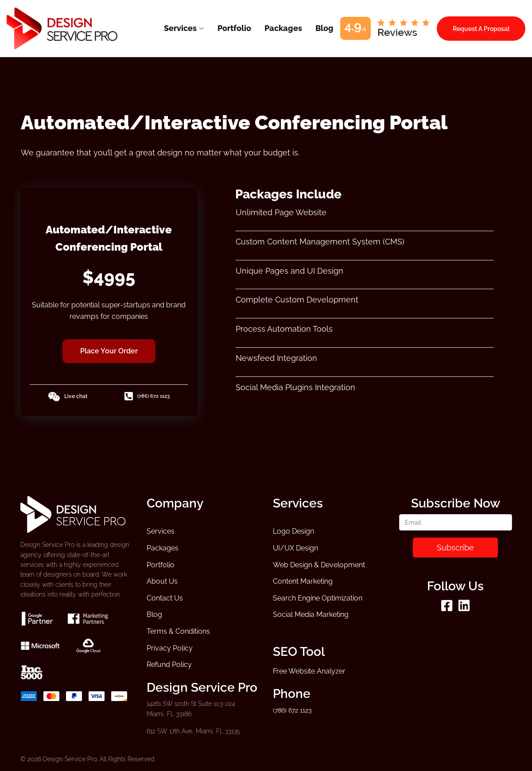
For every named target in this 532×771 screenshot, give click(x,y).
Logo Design (293, 531)
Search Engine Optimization (318, 598)
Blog (154, 614)
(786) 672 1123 (147, 396)
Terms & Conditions (178, 631)
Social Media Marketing (311, 614)
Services (161, 531)
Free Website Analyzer (309, 671)
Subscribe (455, 548)
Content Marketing (303, 581)
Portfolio (161, 565)
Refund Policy (169, 664)
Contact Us (165, 598)
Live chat (68, 397)
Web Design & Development (319, 565)
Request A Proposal (481, 29)
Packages (163, 548)
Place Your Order (109, 351)
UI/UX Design (295, 548)
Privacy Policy (170, 648)
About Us (162, 581)
